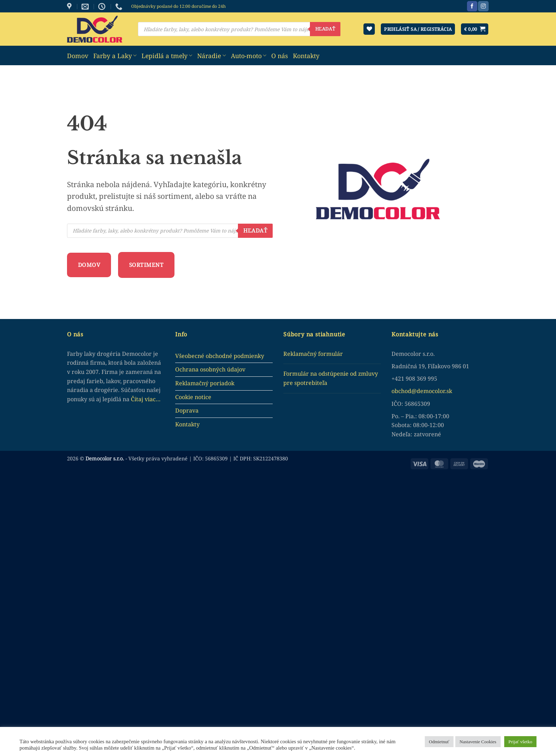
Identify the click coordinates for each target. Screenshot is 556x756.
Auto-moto (249, 56)
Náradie (211, 56)
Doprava (187, 410)
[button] (475, 29)
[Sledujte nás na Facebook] (472, 6)
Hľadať (325, 29)
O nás (280, 56)
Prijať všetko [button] (520, 742)
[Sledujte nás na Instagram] (483, 6)
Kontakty (306, 56)
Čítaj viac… (146, 399)
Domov (78, 56)
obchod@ (404, 391)
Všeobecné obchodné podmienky (220, 356)
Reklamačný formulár (313, 354)
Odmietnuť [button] (439, 742)
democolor (431, 391)
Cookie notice (193, 397)
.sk (449, 391)
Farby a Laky (115, 56)
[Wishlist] (369, 29)
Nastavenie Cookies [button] (478, 742)
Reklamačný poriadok (205, 383)
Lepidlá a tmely (167, 56)
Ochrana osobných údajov (210, 369)
